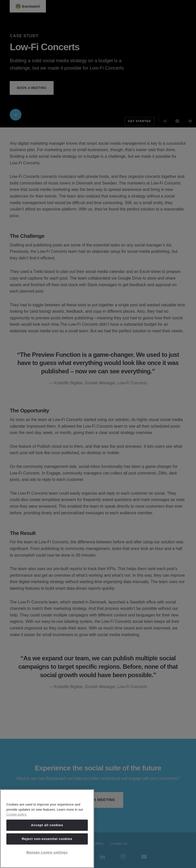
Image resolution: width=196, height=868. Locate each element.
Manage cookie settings (47, 852)
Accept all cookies (47, 825)
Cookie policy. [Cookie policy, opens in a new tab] (17, 814)
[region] (47, 829)
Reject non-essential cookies (47, 839)
